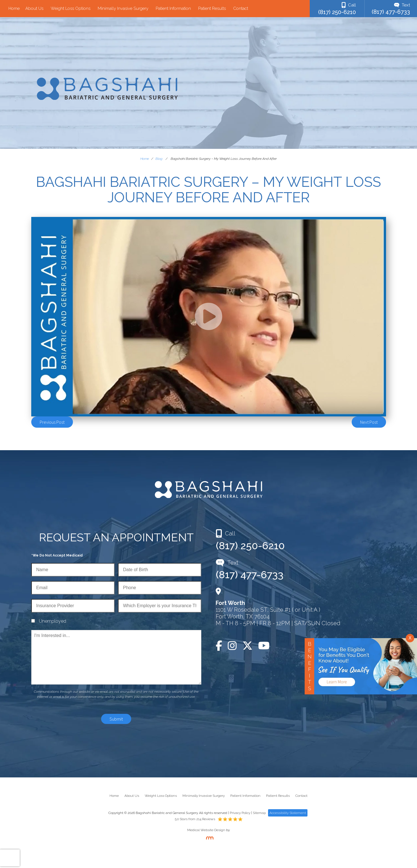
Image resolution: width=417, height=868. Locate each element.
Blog (159, 159)
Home (14, 9)
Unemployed (53, 621)
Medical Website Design (206, 830)
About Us (34, 9)
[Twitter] (247, 646)
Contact (241, 9)
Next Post (369, 422)
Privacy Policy (240, 813)
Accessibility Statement (288, 813)
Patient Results (212, 9)
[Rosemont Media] (209, 838)
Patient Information (173, 9)
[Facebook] (220, 646)
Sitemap (259, 813)
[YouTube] (264, 646)
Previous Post (52, 422)
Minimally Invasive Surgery (123, 9)
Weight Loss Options (71, 9)
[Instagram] (232, 646)
